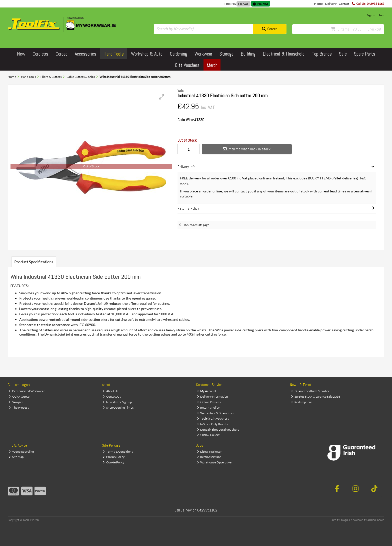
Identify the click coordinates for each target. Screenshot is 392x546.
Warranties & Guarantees (216, 413)
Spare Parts (365, 54)
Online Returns (209, 402)
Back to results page (196, 225)
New (21, 54)
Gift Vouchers (187, 65)
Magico (346, 520)
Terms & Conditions (118, 452)
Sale (343, 54)
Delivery (331, 4)
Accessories (85, 54)
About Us (111, 391)
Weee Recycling (21, 452)
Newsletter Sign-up (117, 402)
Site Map (16, 457)
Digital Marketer (209, 452)
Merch (212, 65)
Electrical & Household (284, 54)
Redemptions (302, 402)
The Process (19, 407)
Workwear (203, 54)
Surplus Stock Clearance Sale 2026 (315, 396)
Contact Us (112, 396)
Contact (344, 4)
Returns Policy (208, 407)
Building (248, 54)
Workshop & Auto (147, 54)
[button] (162, 97)
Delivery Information (213, 396)
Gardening (178, 54)
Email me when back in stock (247, 149)
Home (318, 4)
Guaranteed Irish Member (310, 391)
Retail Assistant (209, 457)
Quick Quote (19, 396)
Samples (16, 402)
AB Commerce (376, 520)
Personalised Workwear (27, 391)
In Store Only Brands (212, 424)
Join (381, 15)
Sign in (371, 15)
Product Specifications (34, 262)
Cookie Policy (113, 462)
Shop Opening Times (118, 407)
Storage (226, 54)
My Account (207, 391)
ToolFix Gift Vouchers (213, 419)
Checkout (374, 29)
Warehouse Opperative (214, 462)
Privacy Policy (114, 457)
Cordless (40, 54)
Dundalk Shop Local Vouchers (218, 430)
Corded (61, 54)
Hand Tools (114, 54)
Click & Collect (208, 435)
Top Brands (322, 54)
